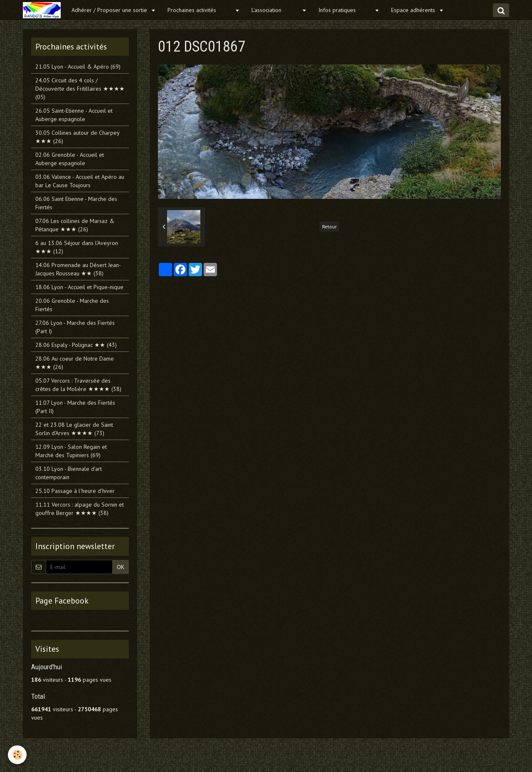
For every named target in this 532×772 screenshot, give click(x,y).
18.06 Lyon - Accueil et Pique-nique (79, 287)
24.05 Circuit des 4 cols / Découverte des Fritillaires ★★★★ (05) (80, 89)
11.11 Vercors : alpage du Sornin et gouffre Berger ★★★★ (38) (80, 509)
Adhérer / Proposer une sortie (110, 10)
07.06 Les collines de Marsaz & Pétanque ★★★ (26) (75, 225)
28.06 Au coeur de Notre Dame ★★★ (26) (75, 363)
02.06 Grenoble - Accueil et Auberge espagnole (70, 159)
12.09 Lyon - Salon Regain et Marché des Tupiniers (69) (71, 451)
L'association (276, 10)
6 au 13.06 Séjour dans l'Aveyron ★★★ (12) (77, 247)
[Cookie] (18, 755)
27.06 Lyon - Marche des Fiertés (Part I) (75, 327)
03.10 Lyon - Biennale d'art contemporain (69, 473)
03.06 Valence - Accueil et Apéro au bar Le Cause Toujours (80, 181)
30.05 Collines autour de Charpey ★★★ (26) (77, 137)
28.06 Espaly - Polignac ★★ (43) (76, 345)
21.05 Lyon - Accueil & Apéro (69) (78, 67)
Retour (329, 226)
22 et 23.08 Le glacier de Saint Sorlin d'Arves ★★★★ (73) (74, 429)
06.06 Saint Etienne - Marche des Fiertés (76, 203)
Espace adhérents (414, 10)
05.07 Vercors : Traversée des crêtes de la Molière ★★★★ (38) (78, 385)
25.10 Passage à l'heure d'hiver (75, 491)
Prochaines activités (200, 10)
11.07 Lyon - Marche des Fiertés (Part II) (75, 407)
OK (121, 567)
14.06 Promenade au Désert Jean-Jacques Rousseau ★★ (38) (78, 269)
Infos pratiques (345, 10)
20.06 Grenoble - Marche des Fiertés (72, 305)
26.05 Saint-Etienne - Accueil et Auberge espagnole (74, 115)
